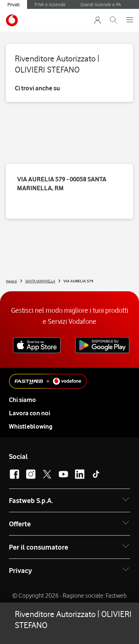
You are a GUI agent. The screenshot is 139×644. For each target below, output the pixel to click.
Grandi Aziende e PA (101, 4)
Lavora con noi (29, 413)
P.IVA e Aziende (50, 4)
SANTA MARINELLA (40, 281)
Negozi (11, 281)
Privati (14, 4)
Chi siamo (22, 400)
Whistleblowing (31, 426)
